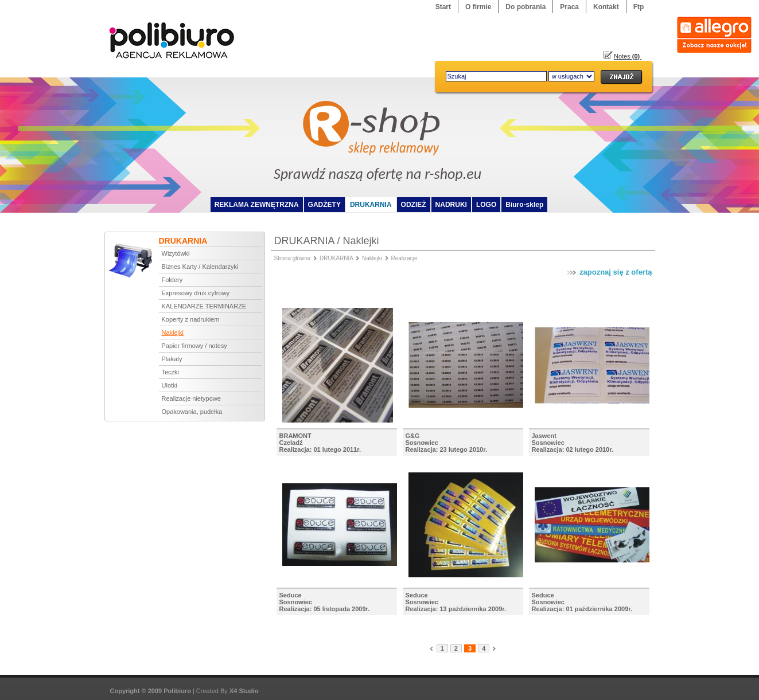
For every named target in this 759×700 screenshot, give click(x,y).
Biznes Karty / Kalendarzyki (200, 267)
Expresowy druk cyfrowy (196, 293)
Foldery (172, 280)
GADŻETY (324, 205)
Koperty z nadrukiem (191, 319)
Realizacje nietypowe (191, 398)
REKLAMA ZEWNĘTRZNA (257, 205)
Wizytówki (176, 253)
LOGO (486, 205)
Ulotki (170, 385)
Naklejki (173, 333)
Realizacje (404, 258)
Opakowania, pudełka (192, 412)
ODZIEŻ (414, 205)
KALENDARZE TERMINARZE (204, 306)
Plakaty (172, 359)
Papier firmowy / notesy (194, 346)
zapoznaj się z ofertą (609, 272)
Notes (628, 56)
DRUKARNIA (371, 205)
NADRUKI (451, 205)
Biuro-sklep (524, 205)
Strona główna (293, 258)
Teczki (171, 372)
